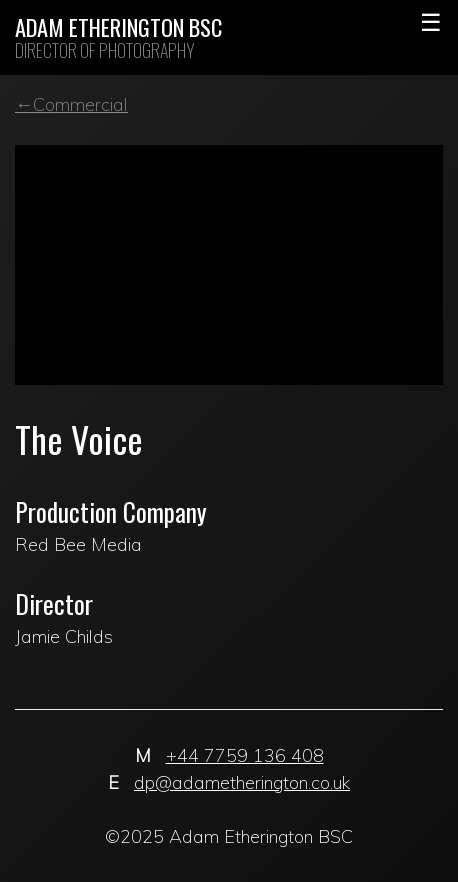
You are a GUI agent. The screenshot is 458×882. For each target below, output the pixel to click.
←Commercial (71, 104)
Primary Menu (431, 20)
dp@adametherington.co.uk (242, 782)
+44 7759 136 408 (245, 755)
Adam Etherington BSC (118, 27)
